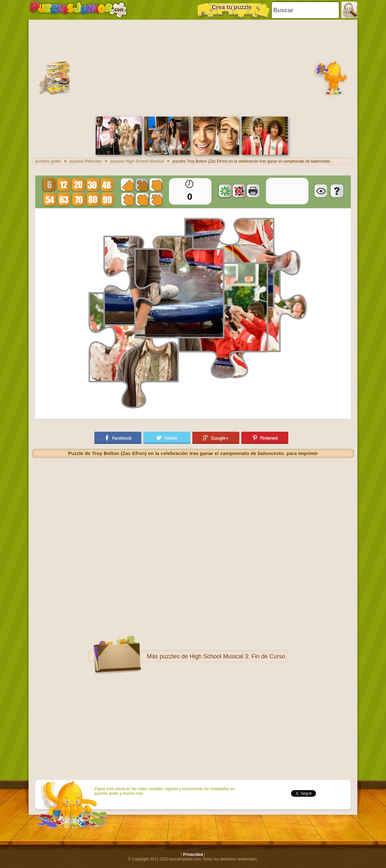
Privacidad (193, 855)
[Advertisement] (193, 67)
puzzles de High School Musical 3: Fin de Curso (222, 656)
